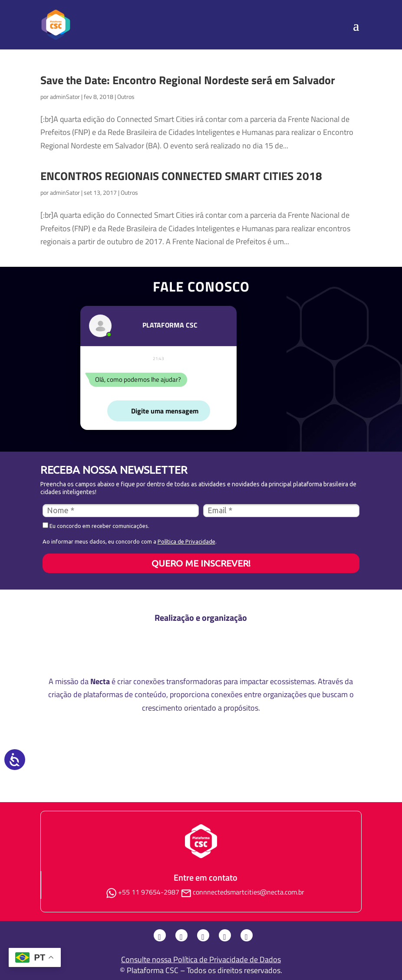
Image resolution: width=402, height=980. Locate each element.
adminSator (65, 97)
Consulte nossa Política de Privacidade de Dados (201, 959)
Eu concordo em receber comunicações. (96, 526)
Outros (126, 97)
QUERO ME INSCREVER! (201, 563)
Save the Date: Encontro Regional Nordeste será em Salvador (188, 80)
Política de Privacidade (186, 541)
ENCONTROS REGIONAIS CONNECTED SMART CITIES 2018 (181, 176)
